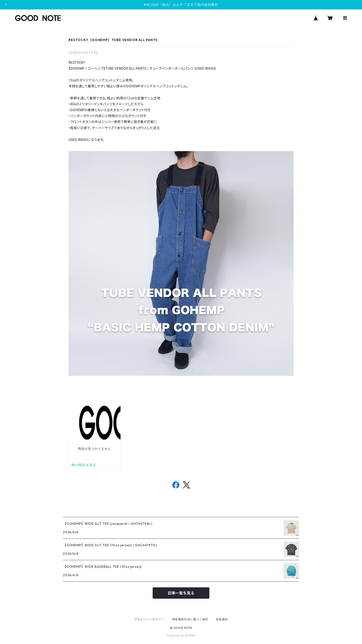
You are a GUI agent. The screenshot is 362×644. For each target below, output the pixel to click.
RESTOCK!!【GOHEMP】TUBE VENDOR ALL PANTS (113, 40)
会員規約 (222, 619)
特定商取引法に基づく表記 (190, 619)
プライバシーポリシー (149, 619)
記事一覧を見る (181, 593)
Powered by (181, 635)
